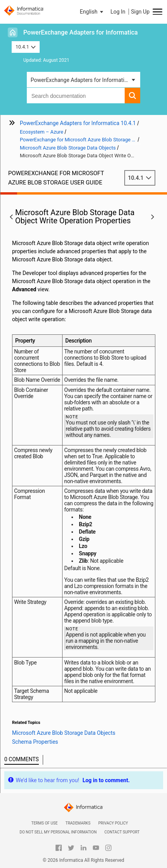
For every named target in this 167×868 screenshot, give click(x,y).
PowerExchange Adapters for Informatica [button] (80, 80)
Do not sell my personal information (58, 832)
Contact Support (122, 832)
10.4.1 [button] (26, 47)
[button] (92, 12)
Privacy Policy (113, 823)
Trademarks (78, 823)
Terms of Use (44, 823)
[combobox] (76, 96)
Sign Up (140, 12)
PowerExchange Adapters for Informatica (81, 32)
